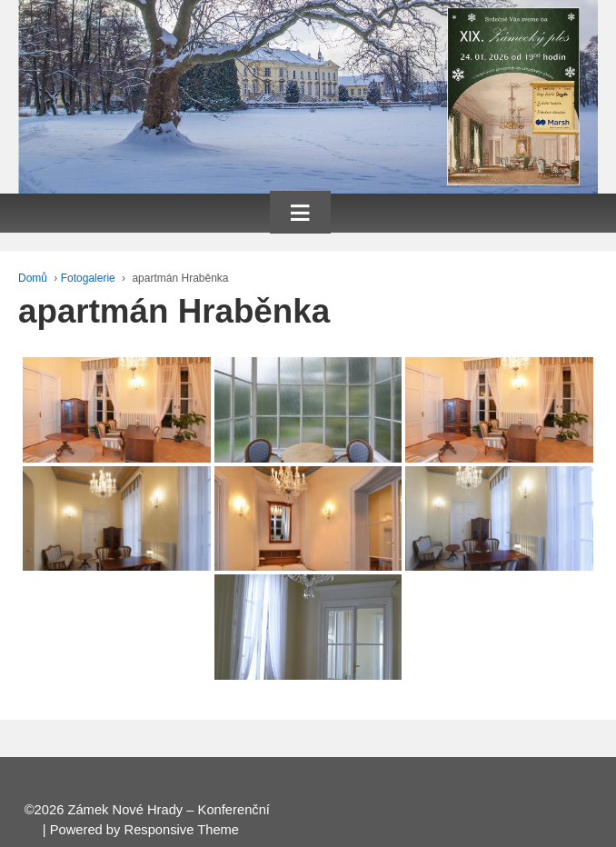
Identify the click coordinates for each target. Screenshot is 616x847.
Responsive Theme (182, 830)
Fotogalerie (88, 278)
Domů (33, 278)
